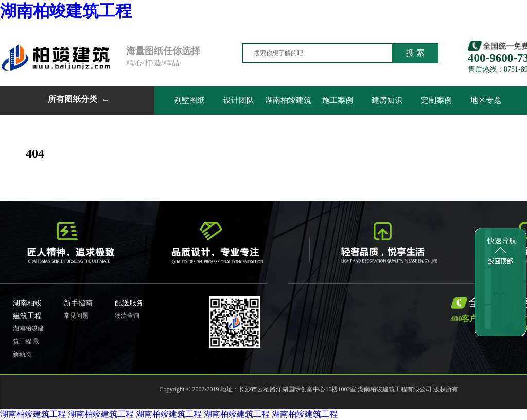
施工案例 (338, 100)
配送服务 (129, 303)
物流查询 (127, 316)
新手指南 (78, 303)
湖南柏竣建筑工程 (66, 11)
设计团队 (239, 100)
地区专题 (486, 100)
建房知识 (387, 100)
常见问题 (76, 316)
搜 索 (415, 53)
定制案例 (436, 100)
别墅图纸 (189, 100)
